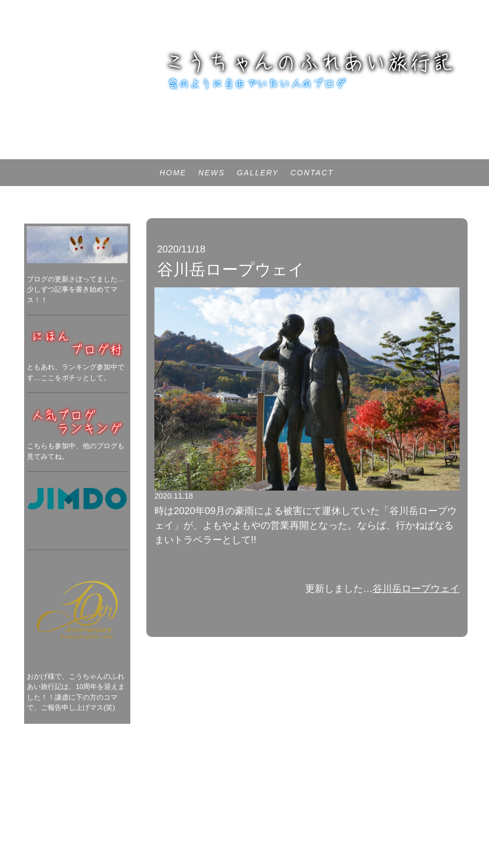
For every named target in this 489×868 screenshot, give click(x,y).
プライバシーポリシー (46, 810)
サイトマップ (107, 810)
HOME (173, 173)
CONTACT (312, 173)
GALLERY (258, 173)
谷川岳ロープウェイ (416, 589)
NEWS (212, 173)
